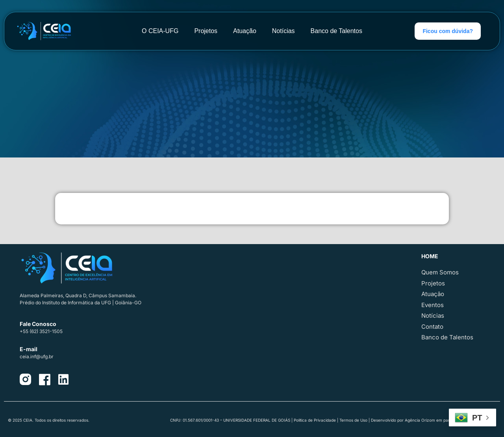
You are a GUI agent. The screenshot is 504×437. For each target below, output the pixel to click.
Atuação (245, 31)
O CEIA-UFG (160, 31)
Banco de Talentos (336, 31)
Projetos (206, 31)
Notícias (283, 31)
